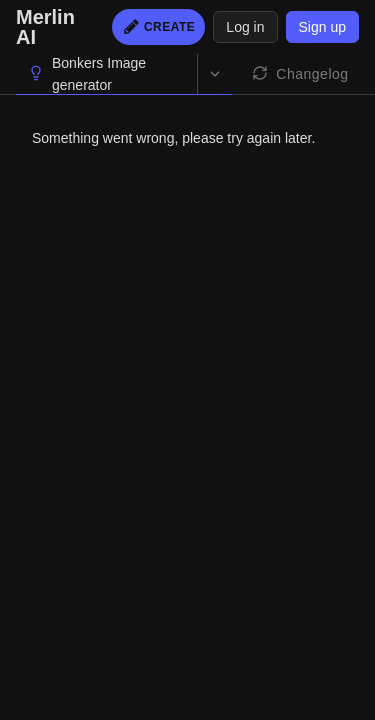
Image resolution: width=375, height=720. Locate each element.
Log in (245, 27)
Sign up (322, 27)
